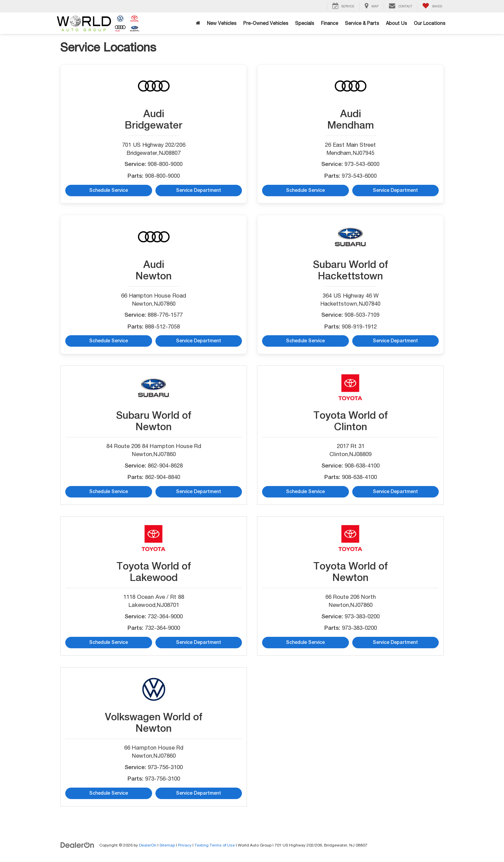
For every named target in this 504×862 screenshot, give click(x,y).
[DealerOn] (77, 845)
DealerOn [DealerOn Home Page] (148, 845)
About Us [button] (397, 23)
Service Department (199, 191)
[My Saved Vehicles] (432, 6)
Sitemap (167, 845)
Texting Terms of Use (215, 845)
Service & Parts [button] (362, 23)
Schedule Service (109, 191)
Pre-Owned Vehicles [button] (266, 23)
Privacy (185, 845)
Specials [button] (305, 23)
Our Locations (430, 23)
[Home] (198, 23)
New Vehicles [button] (222, 23)
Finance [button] (330, 23)
